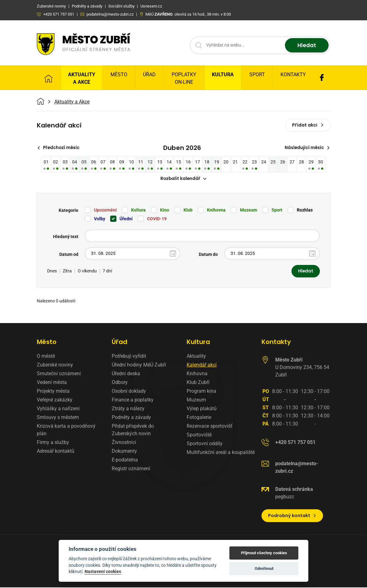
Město (119, 75)
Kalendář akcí (202, 365)
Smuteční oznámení (59, 374)
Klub (188, 210)
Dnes (52, 272)
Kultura (223, 75)
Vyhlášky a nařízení (58, 409)
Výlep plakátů (202, 409)
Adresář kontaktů (56, 452)
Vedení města (52, 383)
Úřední (126, 219)
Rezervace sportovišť (210, 427)
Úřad (149, 75)
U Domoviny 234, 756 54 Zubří (302, 368)
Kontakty (293, 75)
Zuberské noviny (55, 365)
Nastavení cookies (103, 571)
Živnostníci (124, 443)
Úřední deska (126, 374)
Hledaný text (66, 237)
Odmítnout (264, 568)
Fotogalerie (199, 418)
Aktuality (196, 357)
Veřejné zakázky (55, 400)
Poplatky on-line (184, 78)
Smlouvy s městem (58, 418)
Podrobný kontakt (292, 516)
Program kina (201, 392)
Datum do (208, 255)
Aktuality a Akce (82, 78)
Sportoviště (199, 435)
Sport (257, 75)
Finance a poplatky (133, 400)
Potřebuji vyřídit (129, 357)
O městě (46, 357)
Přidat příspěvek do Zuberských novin (133, 430)
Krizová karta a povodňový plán (66, 430)
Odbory (120, 383)
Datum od (69, 255)
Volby (100, 219)
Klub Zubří (198, 383)
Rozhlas (305, 210)
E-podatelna (125, 460)
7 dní (107, 272)
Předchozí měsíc (59, 148)
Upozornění (105, 210)
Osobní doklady (129, 392)
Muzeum (249, 210)
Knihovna (216, 210)
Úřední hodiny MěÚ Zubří (139, 365)
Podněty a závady (131, 418)
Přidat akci (308, 125)
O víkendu (87, 272)
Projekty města (53, 392)
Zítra (67, 272)
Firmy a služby (53, 443)
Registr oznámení (131, 469)
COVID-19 (157, 219)
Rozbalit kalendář (183, 179)
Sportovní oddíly (205, 444)
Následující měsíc (307, 148)
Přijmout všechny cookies (264, 553)
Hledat (306, 45)
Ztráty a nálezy (128, 409)
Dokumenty (124, 452)
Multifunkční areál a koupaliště (221, 453)
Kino (165, 210)
